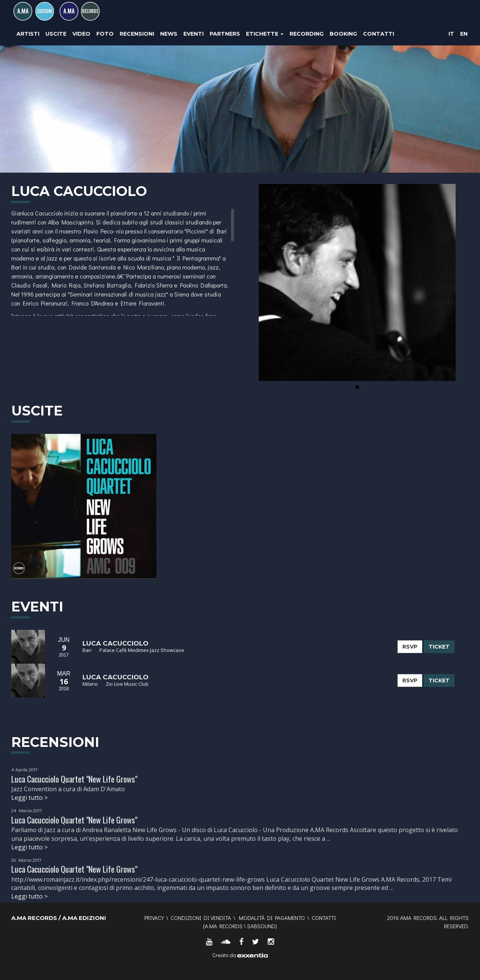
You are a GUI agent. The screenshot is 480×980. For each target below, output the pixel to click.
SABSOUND (261, 926)
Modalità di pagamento (272, 918)
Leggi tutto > (29, 798)
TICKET (439, 647)
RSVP (410, 647)
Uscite (56, 34)
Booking (343, 34)
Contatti (379, 34)
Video (81, 34)
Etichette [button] (265, 34)
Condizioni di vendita (201, 918)
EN (464, 34)
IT (451, 34)
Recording (307, 34)
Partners (225, 34)
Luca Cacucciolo (115, 643)
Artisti (28, 34)
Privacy (154, 918)
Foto (105, 34)
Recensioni (137, 34)
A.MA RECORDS (224, 926)
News (169, 34)
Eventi (193, 34)
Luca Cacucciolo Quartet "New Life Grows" (74, 779)
